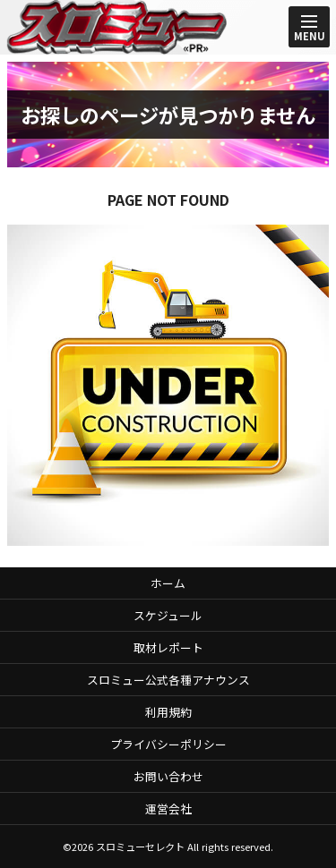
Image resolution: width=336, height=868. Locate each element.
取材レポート (168, 647)
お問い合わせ (168, 776)
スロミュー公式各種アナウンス (168, 680)
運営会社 (168, 808)
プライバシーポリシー (168, 744)
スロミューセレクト (140, 847)
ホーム (168, 583)
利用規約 (168, 712)
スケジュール (168, 615)
